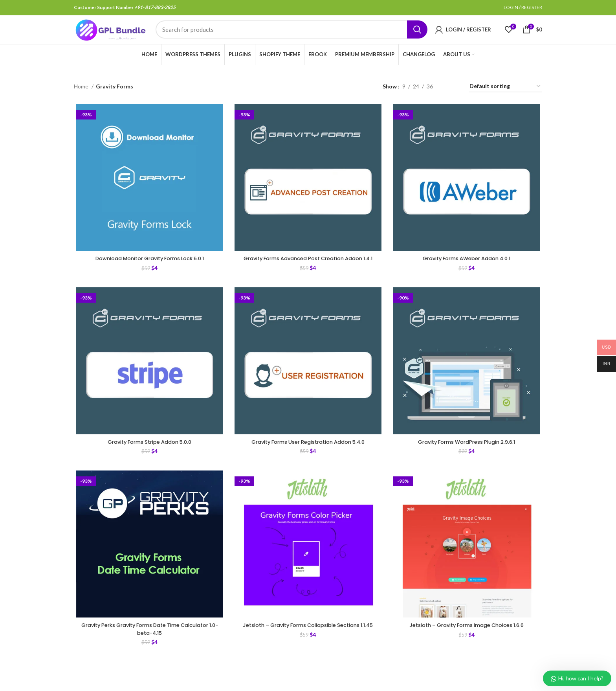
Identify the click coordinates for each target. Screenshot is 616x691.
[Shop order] (505, 100)
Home (82, 99)
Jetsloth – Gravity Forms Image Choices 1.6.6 (468, 650)
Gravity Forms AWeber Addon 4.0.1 (468, 273)
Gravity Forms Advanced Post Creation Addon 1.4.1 (308, 277)
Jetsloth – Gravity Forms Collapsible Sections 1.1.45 (308, 654)
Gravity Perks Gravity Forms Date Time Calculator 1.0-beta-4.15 (148, 654)
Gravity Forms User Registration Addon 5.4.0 (308, 465)
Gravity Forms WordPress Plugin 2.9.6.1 (468, 465)
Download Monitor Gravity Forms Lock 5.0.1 (148, 273)
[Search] (291, 37)
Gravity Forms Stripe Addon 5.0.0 (148, 465)
